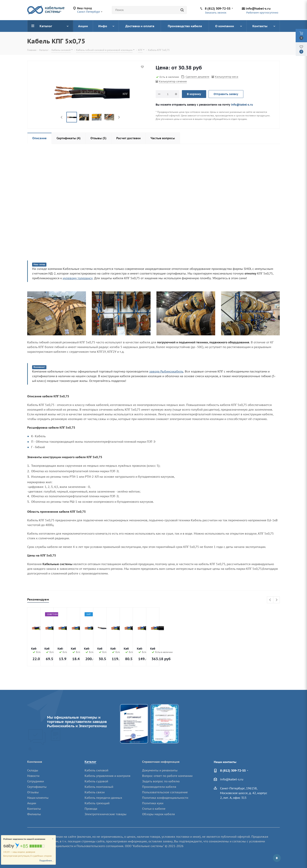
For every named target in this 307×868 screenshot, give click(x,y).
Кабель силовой (96, 770)
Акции (32, 803)
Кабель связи (95, 792)
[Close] (53, 839)
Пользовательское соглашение (165, 792)
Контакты (34, 809)
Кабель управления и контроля (107, 776)
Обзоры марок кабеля (158, 814)
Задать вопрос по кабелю (161, 781)
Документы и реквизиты (160, 770)
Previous (62, 117)
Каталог (90, 762)
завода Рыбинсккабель (166, 371)
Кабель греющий (97, 803)
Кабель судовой (96, 781)
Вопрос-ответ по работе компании (167, 776)
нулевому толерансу (78, 278)
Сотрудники (36, 781)
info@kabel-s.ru (258, 8)
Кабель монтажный (99, 787)
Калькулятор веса (227, 77)
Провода (91, 809)
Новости (33, 776)
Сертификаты (37, 787)
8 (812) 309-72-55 (218, 8)
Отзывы (33, 792)
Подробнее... (47, 861)
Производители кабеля (159, 787)
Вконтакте (277, 858)
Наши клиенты (38, 798)
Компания (35, 762)
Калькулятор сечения (173, 81)
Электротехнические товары (106, 814)
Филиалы (34, 814)
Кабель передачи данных (103, 798)
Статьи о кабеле (154, 809)
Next (119, 117)
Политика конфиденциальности (165, 798)
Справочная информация (161, 762)
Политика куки (153, 803)
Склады (33, 770)
